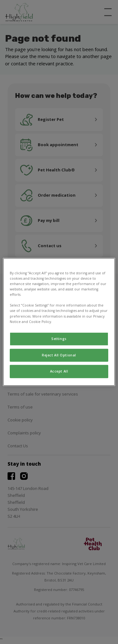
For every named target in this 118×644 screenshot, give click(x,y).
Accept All (59, 371)
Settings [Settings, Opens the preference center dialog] (59, 338)
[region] (59, 322)
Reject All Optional (59, 355)
